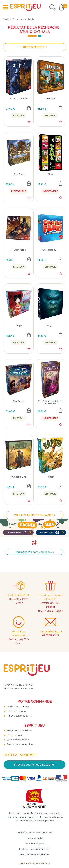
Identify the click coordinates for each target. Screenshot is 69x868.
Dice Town (19, 174)
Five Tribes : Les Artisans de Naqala (50, 402)
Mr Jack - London (19, 99)
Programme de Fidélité (19, 730)
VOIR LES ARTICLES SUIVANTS (34, 515)
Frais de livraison (16, 711)
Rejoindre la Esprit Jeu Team (34, 552)
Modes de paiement (18, 706)
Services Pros (14, 735)
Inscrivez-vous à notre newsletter (34, 765)
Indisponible (19, 191)
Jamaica (50, 99)
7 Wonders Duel (19, 477)
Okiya (19, 325)
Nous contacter (34, 838)
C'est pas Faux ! (50, 250)
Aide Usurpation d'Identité (35, 855)
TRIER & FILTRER (34, 47)
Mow (50, 174)
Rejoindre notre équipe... (20, 744)
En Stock (19, 116)
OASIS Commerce (41, 864)
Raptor (50, 477)
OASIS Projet (25, 864)
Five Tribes (19, 401)
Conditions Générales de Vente (35, 832)
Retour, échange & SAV (19, 716)
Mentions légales (34, 843)
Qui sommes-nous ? (17, 740)
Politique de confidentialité (35, 849)
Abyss (50, 325)
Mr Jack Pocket (19, 250)
